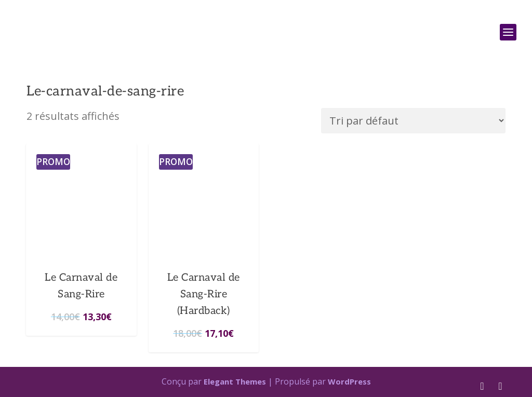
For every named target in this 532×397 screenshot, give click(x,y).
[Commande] (413, 121)
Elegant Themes (235, 381)
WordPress (349, 381)
